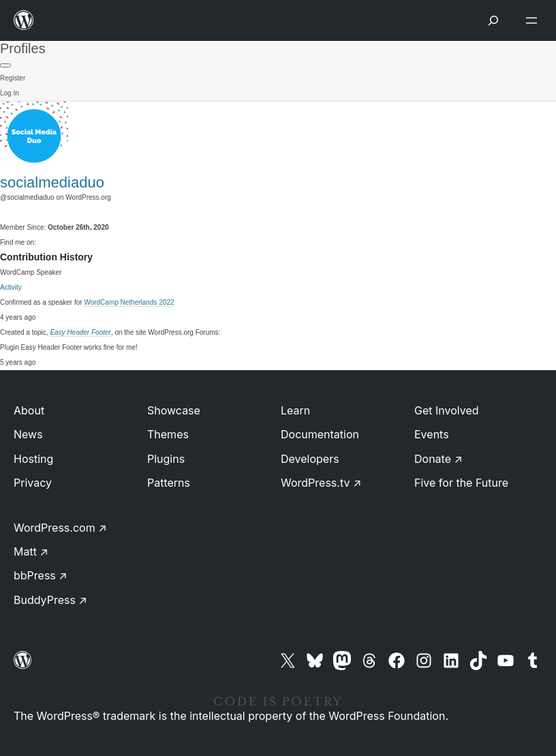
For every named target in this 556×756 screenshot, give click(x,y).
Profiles (23, 48)
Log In (10, 93)
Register (13, 78)
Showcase (174, 410)
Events (432, 434)
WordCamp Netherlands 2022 (129, 302)
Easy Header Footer (80, 332)
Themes (168, 434)
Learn (295, 410)
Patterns (169, 483)
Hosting (33, 459)
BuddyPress (50, 600)
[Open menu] (534, 20)
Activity (11, 287)
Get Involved (447, 410)
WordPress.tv (321, 483)
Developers (310, 459)
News (28, 434)
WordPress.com (60, 528)
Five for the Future (461, 483)
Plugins (166, 459)
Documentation (320, 434)
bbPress (41, 575)
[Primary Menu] (5, 65)
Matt (31, 551)
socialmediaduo (52, 182)
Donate (438, 459)
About (29, 410)
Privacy (33, 483)
